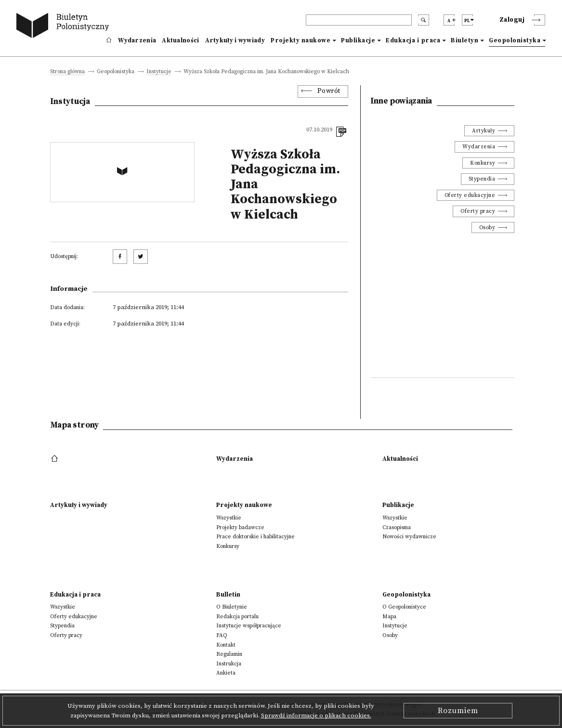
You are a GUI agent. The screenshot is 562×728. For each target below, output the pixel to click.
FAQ (222, 635)
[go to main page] (65, 27)
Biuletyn (464, 40)
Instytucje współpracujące (249, 626)
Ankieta (226, 673)
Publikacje (358, 40)
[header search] (359, 20)
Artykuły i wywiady (235, 40)
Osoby (487, 227)
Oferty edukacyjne (470, 195)
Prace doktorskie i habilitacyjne (255, 537)
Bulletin (228, 595)
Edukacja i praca (413, 40)
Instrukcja (229, 664)
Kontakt (226, 645)
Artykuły (484, 131)
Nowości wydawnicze (409, 537)
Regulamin (229, 654)
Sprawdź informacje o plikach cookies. (316, 715)
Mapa (389, 617)
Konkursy (483, 163)
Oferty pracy (478, 211)
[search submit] (424, 20)
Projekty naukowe (301, 40)
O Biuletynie (232, 607)
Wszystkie (229, 518)
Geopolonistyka (515, 40)
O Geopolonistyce (404, 607)
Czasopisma (397, 527)
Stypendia (482, 179)
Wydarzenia (137, 40)
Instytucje (159, 72)
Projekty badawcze (240, 527)
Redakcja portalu (237, 617)
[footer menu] (56, 459)
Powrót (329, 91)
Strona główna (67, 72)
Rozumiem (458, 711)
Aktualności (180, 40)
